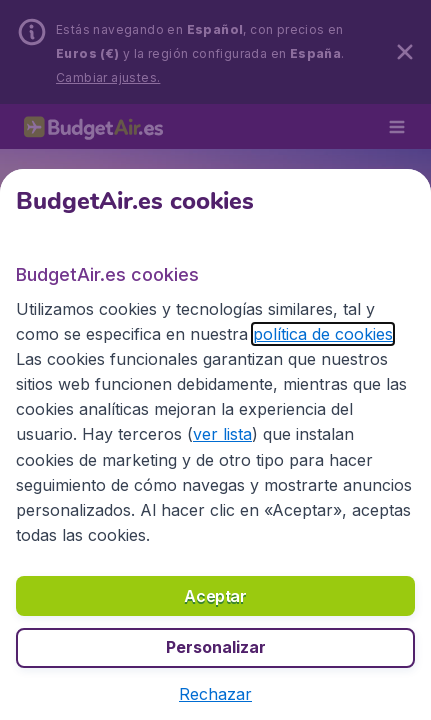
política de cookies (323, 334)
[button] (215, 694)
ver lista (222, 434)
